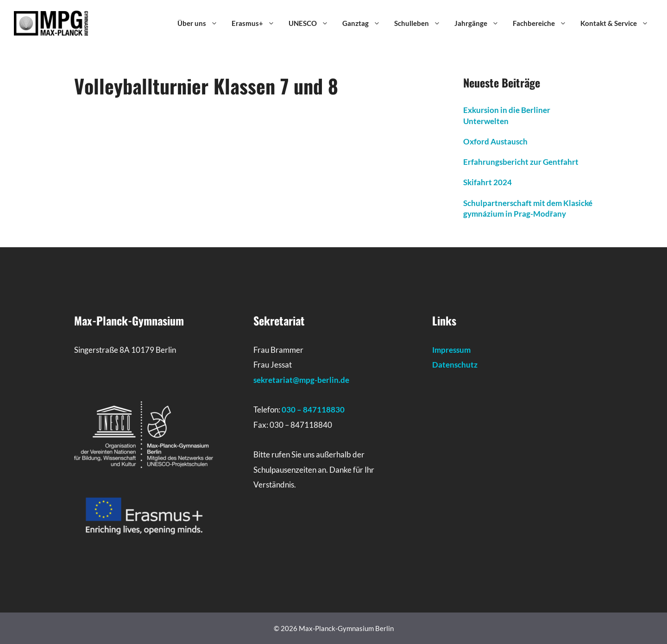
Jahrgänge (481, 23)
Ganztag (366, 23)
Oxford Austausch (495, 141)
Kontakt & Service (619, 23)
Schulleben (422, 23)
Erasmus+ (258, 23)
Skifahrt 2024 (488, 182)
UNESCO (313, 23)
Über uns (202, 23)
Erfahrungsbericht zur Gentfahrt (521, 162)
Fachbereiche (544, 23)
